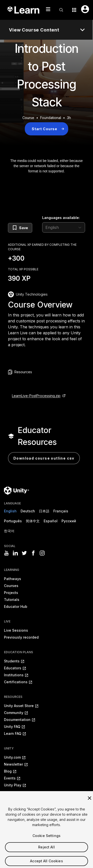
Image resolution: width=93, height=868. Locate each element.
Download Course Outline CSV (44, 458)
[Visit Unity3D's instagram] (42, 553)
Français (61, 511)
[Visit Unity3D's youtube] (6, 553)
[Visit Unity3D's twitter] (24, 553)
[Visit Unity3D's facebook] (33, 553)
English (10, 511)
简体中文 (33, 521)
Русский (69, 521)
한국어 (9, 531)
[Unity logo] (16, 491)
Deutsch (28, 511)
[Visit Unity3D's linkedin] (15, 553)
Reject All (46, 852)
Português (13, 521)
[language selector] (64, 227)
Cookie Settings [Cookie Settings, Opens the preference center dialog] (46, 840)
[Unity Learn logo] (24, 10)
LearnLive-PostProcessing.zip (36, 396)
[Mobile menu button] (48, 9)
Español (51, 521)
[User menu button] (85, 9)
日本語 (44, 511)
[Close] (90, 803)
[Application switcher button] (74, 10)
